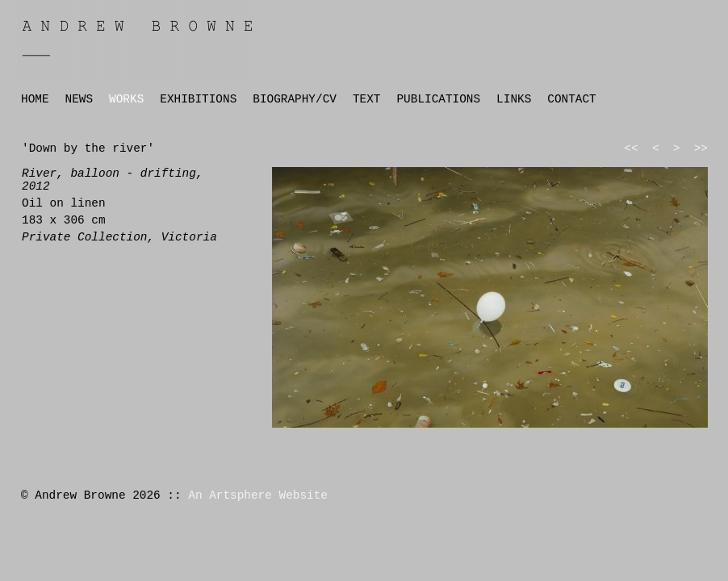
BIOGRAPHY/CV (295, 99)
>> (701, 148)
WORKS (126, 99)
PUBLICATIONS (438, 99)
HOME (35, 99)
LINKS (514, 99)
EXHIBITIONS (198, 99)
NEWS (79, 99)
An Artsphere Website (258, 495)
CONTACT (571, 99)
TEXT (367, 99)
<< (631, 148)
